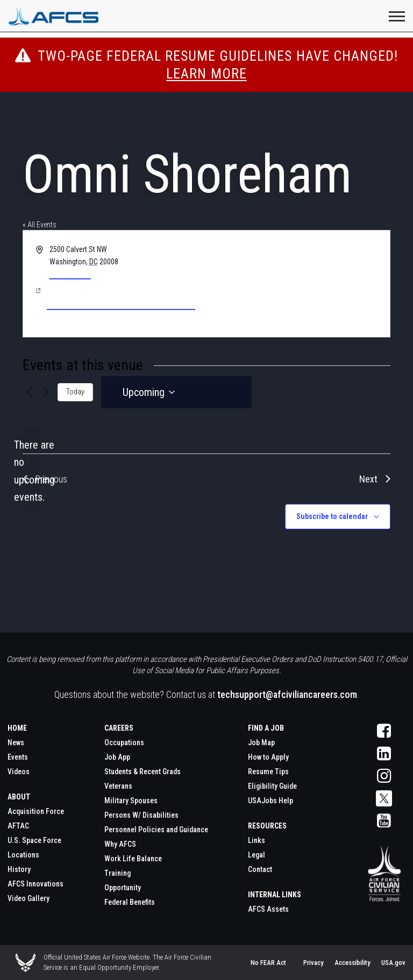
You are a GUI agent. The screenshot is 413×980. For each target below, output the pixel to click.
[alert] (31, 471)
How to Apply (268, 757)
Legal (257, 855)
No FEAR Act (268, 963)
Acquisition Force (36, 811)
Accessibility (353, 963)
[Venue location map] (297, 284)
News (16, 743)
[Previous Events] (29, 392)
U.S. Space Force (34, 840)
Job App (117, 757)
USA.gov (393, 963)
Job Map (261, 743)
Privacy (314, 963)
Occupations (124, 743)
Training (118, 873)
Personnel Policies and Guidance (156, 830)
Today (75, 392)
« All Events (40, 225)
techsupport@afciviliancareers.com (287, 694)
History (19, 869)
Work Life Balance (133, 859)
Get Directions (70, 274)
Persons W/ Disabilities (141, 815)
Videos (19, 772)
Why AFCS (120, 844)
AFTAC (18, 826)
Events (18, 757)
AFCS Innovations (35, 884)
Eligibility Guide (272, 786)
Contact (260, 869)
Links (257, 840)
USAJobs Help (270, 801)
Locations (23, 855)
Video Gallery (29, 898)
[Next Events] (47, 392)
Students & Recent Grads (143, 772)
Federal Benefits (130, 902)
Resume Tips (268, 772)
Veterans (118, 786)
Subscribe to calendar (332, 516)
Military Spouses (131, 801)
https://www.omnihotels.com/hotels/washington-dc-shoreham (121, 296)
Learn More (206, 74)
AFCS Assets (268, 909)
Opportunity (123, 888)
